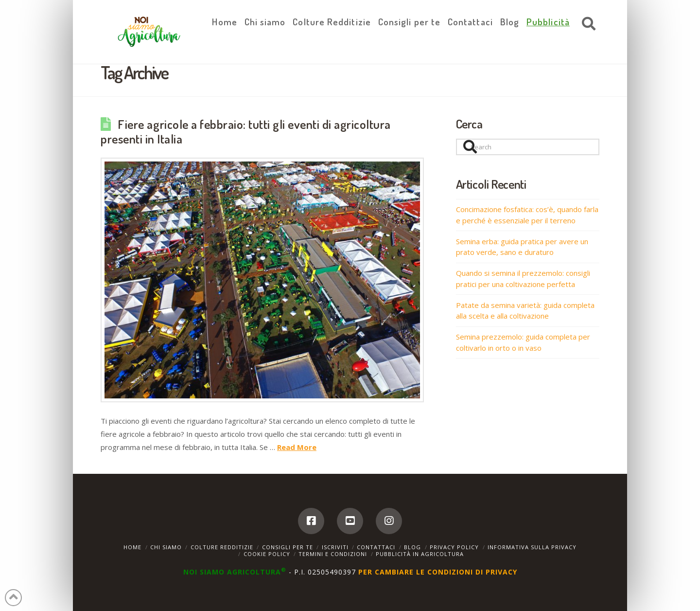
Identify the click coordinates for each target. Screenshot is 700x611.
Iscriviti (335, 547)
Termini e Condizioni (333, 554)
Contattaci (376, 547)
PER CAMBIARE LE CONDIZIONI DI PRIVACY (438, 572)
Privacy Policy (454, 547)
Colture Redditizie (222, 547)
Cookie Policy (267, 554)
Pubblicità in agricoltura (420, 554)
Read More (297, 447)
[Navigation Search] (586, 24)
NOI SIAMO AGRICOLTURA (236, 572)
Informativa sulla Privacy (532, 547)
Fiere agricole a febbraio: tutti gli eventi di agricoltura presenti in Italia (246, 131)
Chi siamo (166, 547)
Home (132, 547)
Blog (412, 547)
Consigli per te (288, 547)
